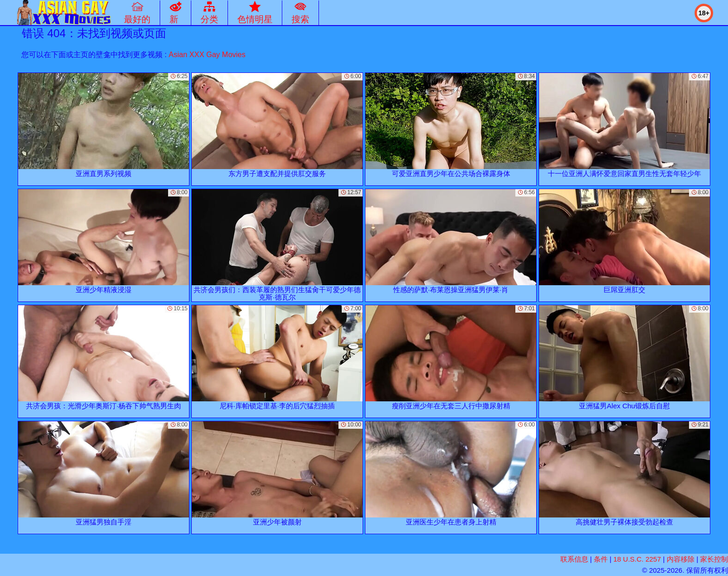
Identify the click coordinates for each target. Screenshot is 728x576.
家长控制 (714, 559)
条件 (601, 559)
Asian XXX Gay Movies (207, 55)
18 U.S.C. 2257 (637, 559)
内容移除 (681, 559)
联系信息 (574, 559)
